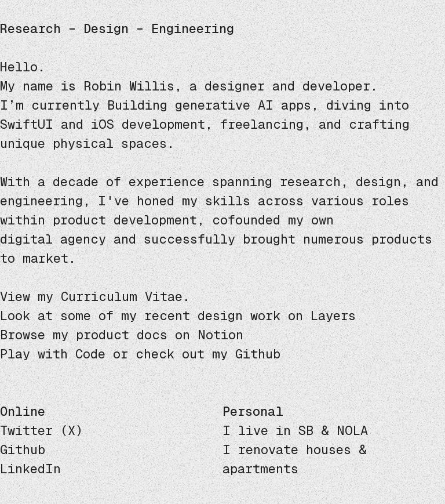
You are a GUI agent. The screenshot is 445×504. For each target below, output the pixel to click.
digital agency (53, 239)
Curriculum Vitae (122, 297)
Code (90, 354)
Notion (220, 335)
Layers (333, 316)
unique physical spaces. (87, 144)
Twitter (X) (41, 431)
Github (258, 354)
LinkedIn (30, 469)
